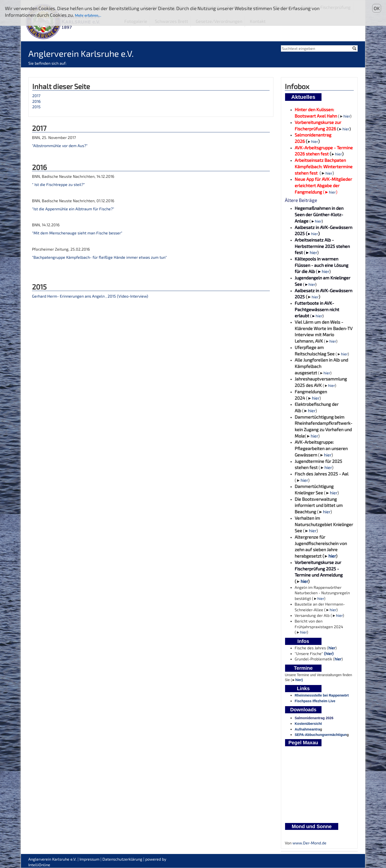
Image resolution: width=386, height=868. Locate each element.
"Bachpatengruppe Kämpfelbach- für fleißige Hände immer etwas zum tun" (99, 257)
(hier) (329, 653)
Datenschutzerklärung (122, 859)
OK (377, 8)
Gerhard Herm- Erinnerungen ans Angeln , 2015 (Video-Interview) (90, 296)
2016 (36, 101)
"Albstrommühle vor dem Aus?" (60, 145)
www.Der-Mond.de (309, 843)
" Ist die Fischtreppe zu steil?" (58, 184)
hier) (299, 680)
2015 (36, 107)
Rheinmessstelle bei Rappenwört (322, 695)
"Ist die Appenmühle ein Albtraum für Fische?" (73, 209)
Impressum (89, 859)
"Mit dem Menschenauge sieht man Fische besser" (77, 233)
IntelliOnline (39, 865)
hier (347, 116)
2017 (36, 96)
